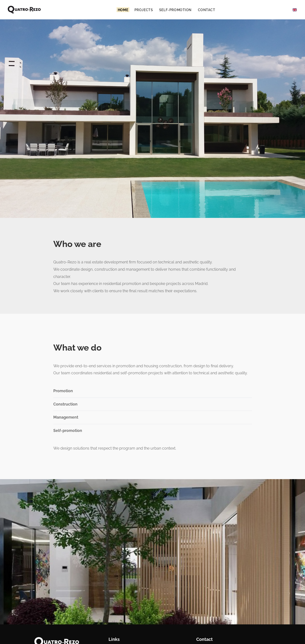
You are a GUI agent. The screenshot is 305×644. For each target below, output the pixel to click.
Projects (144, 10)
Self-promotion (175, 10)
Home (123, 10)
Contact (207, 10)
